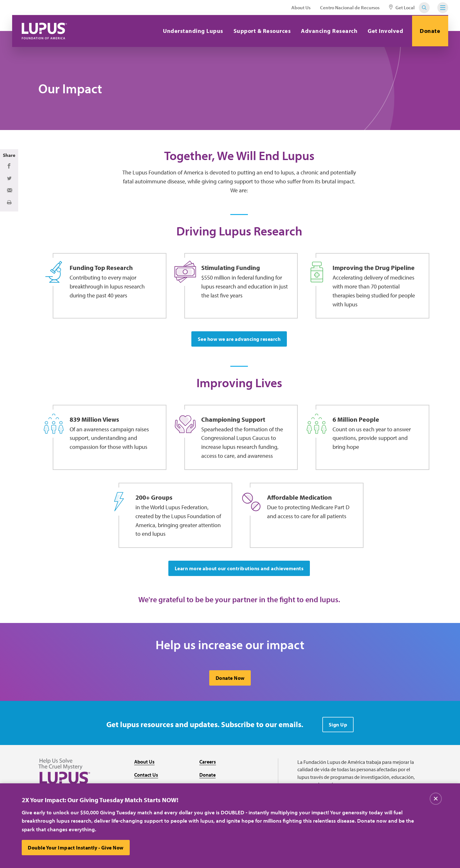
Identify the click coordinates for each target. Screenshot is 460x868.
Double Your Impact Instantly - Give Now (76, 848)
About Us (301, 8)
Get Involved (385, 31)
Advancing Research (329, 31)
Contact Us (146, 777)
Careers (208, 764)
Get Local (402, 8)
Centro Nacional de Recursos (350, 8)
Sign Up (338, 727)
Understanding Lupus (192, 31)
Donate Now (230, 680)
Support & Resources (261, 31)
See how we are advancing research (239, 340)
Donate (430, 31)
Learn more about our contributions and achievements (239, 570)
